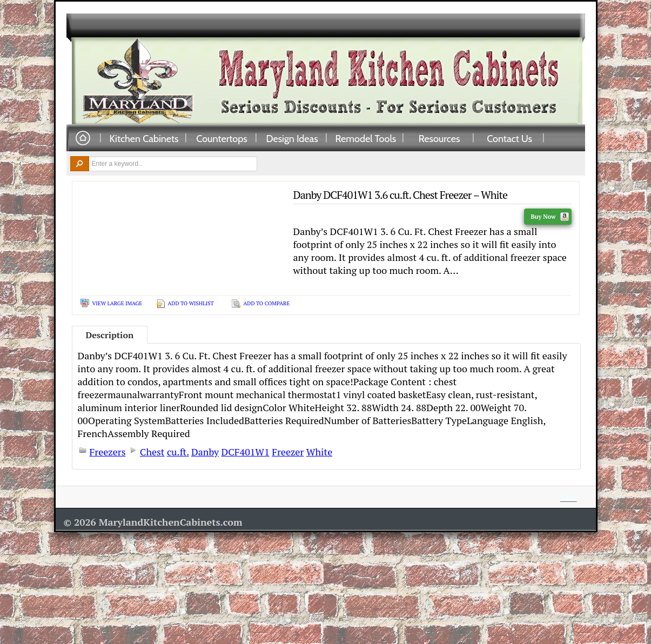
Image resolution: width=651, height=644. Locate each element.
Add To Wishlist (191, 303)
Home (83, 139)
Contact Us (509, 138)
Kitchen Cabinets (144, 138)
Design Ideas (292, 138)
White (320, 452)
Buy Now (549, 217)
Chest (152, 452)
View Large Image (118, 303)
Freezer (288, 452)
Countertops (222, 138)
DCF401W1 (245, 452)
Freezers (108, 452)
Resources (439, 138)
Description (110, 335)
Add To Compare (267, 303)
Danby (205, 452)
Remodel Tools (366, 138)
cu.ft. (178, 452)
